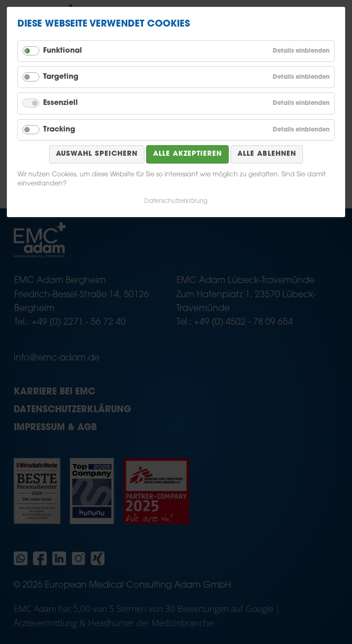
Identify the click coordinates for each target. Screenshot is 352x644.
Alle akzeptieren (187, 154)
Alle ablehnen (267, 154)
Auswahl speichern (97, 154)
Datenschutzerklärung (176, 201)
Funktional (63, 51)
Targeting (61, 77)
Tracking (59, 130)
